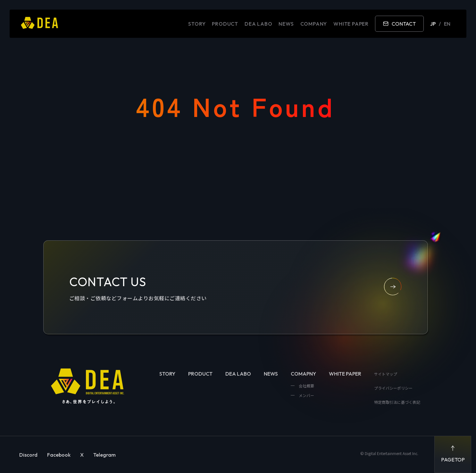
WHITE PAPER (351, 24)
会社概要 (306, 386)
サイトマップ (386, 374)
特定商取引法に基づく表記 (397, 402)
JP (433, 24)
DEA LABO (258, 24)
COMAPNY (303, 374)
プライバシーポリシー (393, 388)
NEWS (286, 24)
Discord (28, 455)
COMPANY (314, 24)
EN (447, 24)
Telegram (104, 455)
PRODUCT (225, 24)
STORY (197, 24)
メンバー (306, 395)
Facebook (59, 455)
